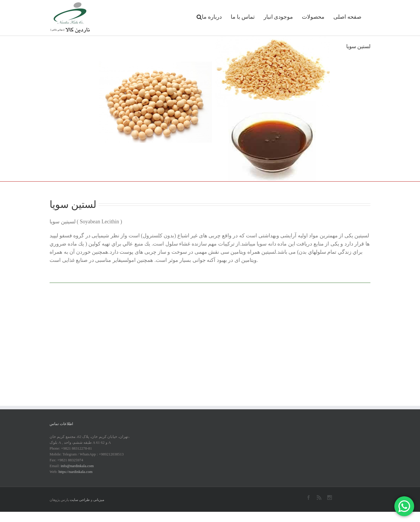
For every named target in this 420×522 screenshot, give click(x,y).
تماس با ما (243, 17)
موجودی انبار (278, 17)
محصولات (313, 17)
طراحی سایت (80, 500)
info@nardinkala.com (77, 466)
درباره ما (212, 17)
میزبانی (99, 500)
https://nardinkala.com (75, 472)
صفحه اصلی (347, 17)
